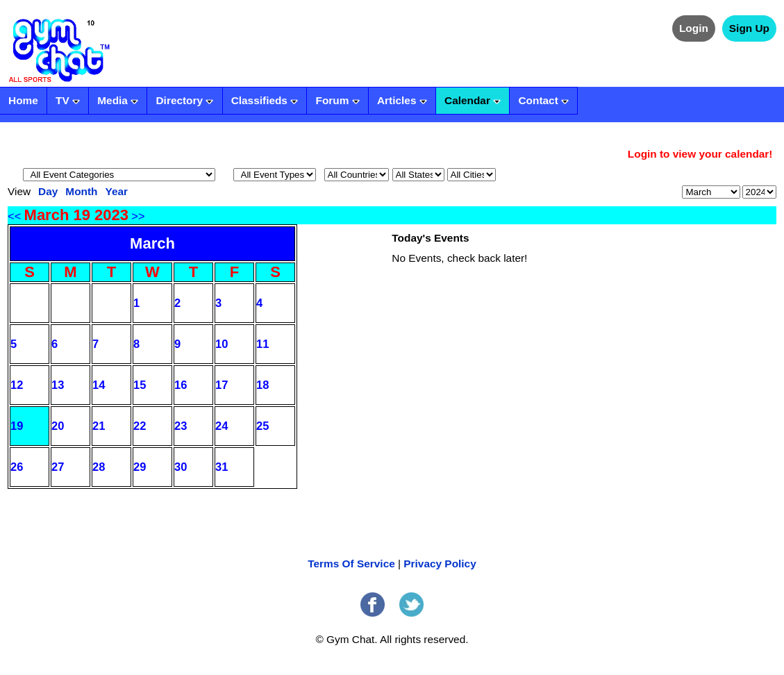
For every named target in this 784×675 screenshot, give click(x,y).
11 (262, 344)
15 (140, 385)
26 (17, 467)
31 (222, 467)
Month (81, 191)
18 (262, 385)
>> (138, 216)
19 (17, 426)
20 (58, 426)
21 (99, 426)
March (152, 243)
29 (140, 467)
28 (99, 467)
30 (181, 467)
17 (222, 385)
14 (99, 385)
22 (140, 426)
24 (222, 426)
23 (181, 426)
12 (17, 385)
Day (48, 191)
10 (222, 344)
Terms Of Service (351, 564)
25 (262, 426)
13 (58, 385)
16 (181, 385)
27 (58, 467)
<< (14, 216)
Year (116, 191)
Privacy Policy (440, 564)
